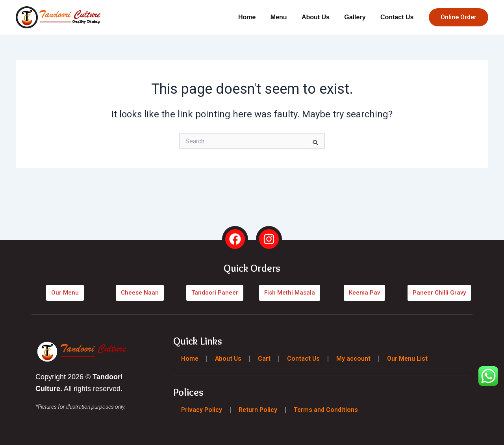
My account (355, 359)
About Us (321, 17)
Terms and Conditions (326, 410)
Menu (286, 17)
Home (256, 17)
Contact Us (398, 17)
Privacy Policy (202, 410)
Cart (265, 359)
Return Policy (258, 410)
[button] (459, 17)
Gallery (358, 17)
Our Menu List (409, 359)
